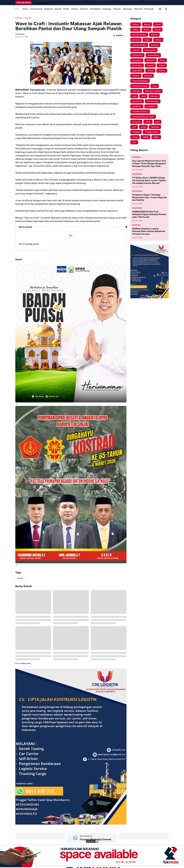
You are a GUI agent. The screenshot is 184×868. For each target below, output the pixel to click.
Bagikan (118, 35)
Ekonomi (84, 9)
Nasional (48, 9)
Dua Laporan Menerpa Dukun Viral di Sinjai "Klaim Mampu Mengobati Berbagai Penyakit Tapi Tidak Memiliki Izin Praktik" (149, 164)
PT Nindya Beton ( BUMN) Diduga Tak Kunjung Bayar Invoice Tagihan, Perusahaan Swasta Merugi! (149, 180)
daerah (136, 157)
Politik (66, 9)
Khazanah (149, 9)
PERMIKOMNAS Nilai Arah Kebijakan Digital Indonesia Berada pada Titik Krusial (149, 214)
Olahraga (107, 9)
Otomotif (138, 9)
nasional (137, 174)
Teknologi (127, 9)
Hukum (75, 9)
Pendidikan (95, 9)
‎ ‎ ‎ (40, 836)
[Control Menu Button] (160, 9)
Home (25, 9)
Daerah (58, 9)
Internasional (36, 9)
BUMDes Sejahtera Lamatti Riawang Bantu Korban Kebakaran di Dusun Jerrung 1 (149, 231)
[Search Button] (166, 9)
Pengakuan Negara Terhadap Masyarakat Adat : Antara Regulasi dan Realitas (149, 197)
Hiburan (117, 9)
